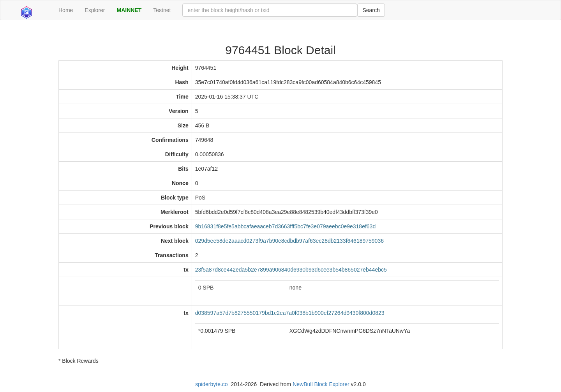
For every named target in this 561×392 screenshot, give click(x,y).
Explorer (95, 10)
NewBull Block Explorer (321, 384)
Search (371, 10)
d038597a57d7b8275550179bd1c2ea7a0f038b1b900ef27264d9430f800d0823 (290, 313)
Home (66, 10)
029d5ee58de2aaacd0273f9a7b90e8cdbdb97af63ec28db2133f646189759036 (289, 241)
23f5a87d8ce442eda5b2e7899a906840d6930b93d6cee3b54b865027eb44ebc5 (291, 270)
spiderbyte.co (211, 384)
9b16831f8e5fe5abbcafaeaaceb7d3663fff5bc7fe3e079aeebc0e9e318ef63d (286, 226)
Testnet (162, 10)
